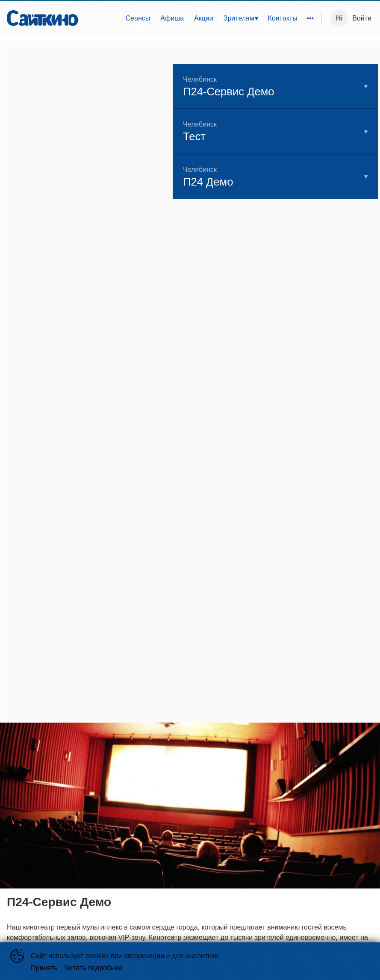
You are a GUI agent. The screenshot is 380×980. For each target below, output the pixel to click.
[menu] (202, 18)
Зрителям (239, 18)
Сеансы (138, 18)
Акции (204, 18)
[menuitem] (138, 18)
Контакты (283, 18)
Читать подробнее (94, 968)
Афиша (172, 18)
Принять (44, 968)
